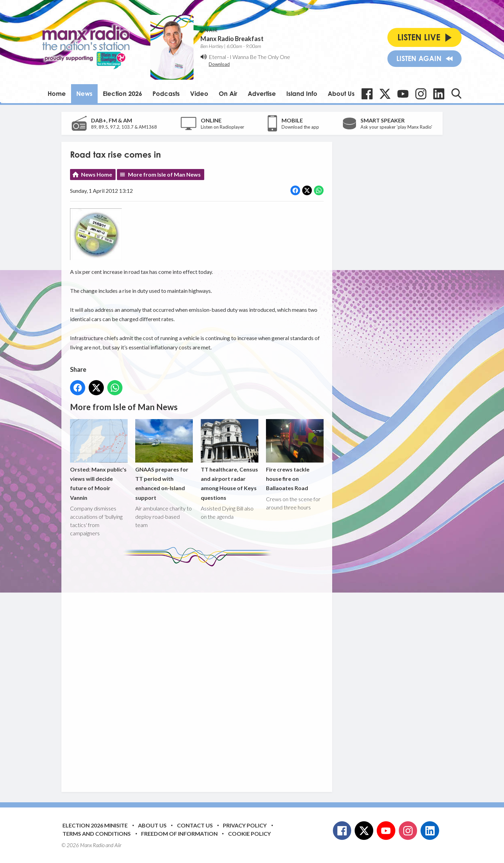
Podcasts (166, 93)
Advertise (262, 93)
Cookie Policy (249, 834)
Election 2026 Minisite (95, 825)
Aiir (118, 845)
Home (57, 93)
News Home (97, 174)
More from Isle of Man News (164, 174)
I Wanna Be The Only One (260, 57)
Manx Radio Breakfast (232, 39)
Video (199, 93)
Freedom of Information (179, 834)
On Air (228, 93)
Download (219, 64)
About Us (341, 93)
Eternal (217, 57)
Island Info (302, 93)
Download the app (300, 127)
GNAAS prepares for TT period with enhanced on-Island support (164, 460)
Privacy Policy (245, 825)
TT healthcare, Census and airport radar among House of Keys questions (230, 460)
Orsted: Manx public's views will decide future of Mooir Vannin (99, 460)
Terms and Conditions (97, 834)
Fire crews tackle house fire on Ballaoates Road (295, 455)
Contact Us (195, 825)
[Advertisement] (199, 674)
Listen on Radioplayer (223, 127)
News (84, 93)
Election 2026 (122, 93)
